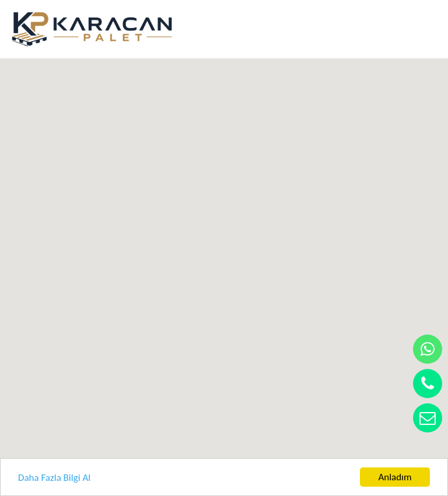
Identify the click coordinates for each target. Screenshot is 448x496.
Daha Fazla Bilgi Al (54, 478)
